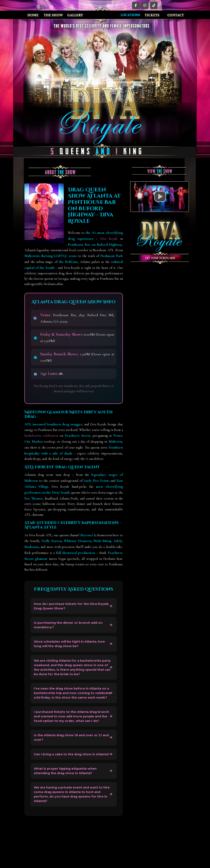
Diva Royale (109, 239)
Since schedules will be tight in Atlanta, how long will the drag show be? (70, 649)
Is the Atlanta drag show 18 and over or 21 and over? (72, 768)
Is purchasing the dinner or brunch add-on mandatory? (72, 628)
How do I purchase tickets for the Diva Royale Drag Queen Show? (69, 607)
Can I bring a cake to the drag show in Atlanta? (68, 789)
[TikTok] (154, 5)
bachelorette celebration (41, 436)
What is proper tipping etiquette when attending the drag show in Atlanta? (69, 810)
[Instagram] (145, 5)
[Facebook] (136, 5)
